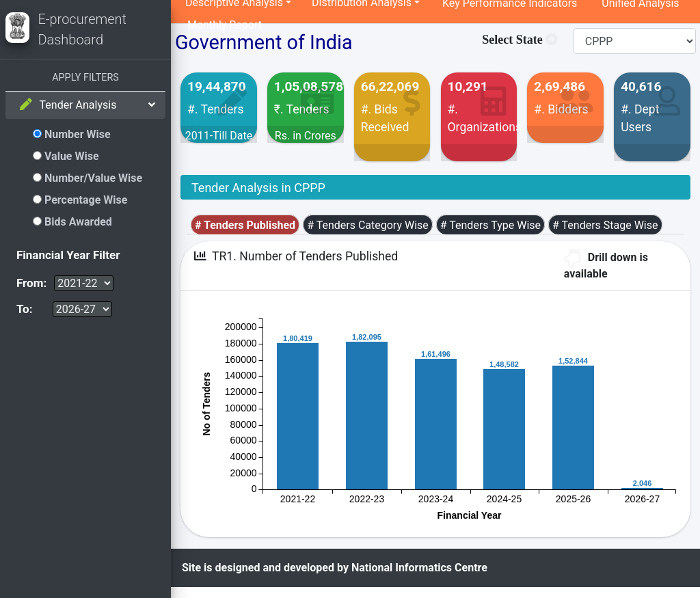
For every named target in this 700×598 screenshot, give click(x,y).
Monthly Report (225, 25)
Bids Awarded (72, 222)
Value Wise (66, 156)
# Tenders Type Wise (490, 225)
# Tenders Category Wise (368, 225)
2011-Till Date (219, 136)
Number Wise (72, 134)
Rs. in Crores (306, 136)
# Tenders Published (245, 225)
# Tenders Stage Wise (605, 225)
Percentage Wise (80, 200)
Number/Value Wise (87, 178)
